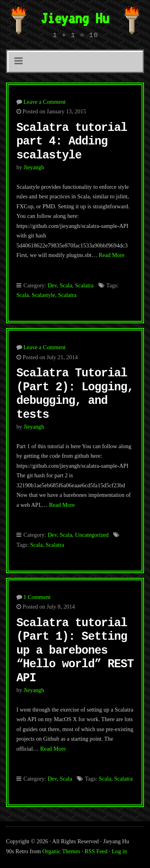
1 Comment (37, 597)
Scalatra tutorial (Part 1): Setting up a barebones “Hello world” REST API (75, 651)
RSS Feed (96, 851)
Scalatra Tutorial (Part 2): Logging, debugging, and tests (75, 394)
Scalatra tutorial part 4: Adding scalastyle (72, 142)
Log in (120, 851)
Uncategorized (92, 535)
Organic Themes (61, 851)
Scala (66, 285)
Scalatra (84, 285)
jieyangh (34, 167)
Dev (52, 285)
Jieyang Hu (75, 18)
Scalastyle (43, 295)
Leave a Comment (45, 102)
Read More (112, 255)
